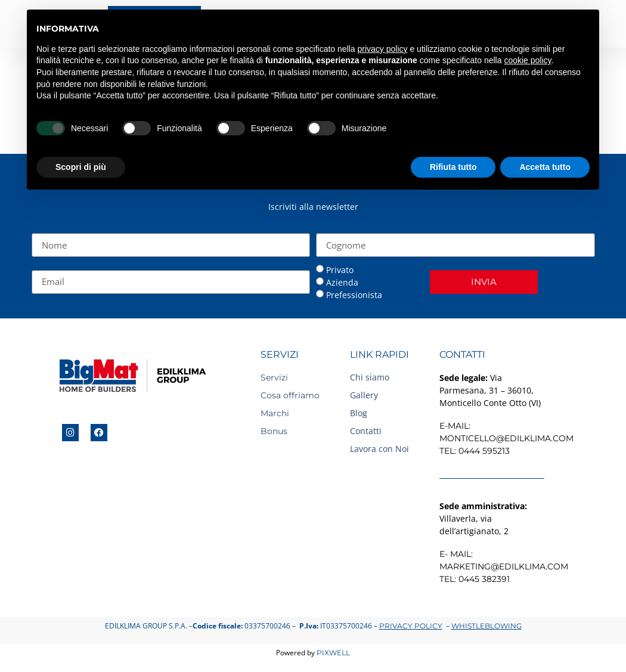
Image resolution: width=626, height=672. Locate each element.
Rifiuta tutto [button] (453, 167)
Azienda (342, 284)
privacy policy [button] (383, 49)
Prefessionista (354, 296)
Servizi (274, 378)
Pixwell (333, 654)
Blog (359, 414)
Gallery (364, 396)
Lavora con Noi (379, 449)
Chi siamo (370, 378)
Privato (340, 271)
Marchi (275, 414)
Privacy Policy (411, 627)
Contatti (366, 431)
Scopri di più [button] (81, 167)
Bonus (274, 432)
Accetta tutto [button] (545, 167)
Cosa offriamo (290, 396)
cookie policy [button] (527, 60)
